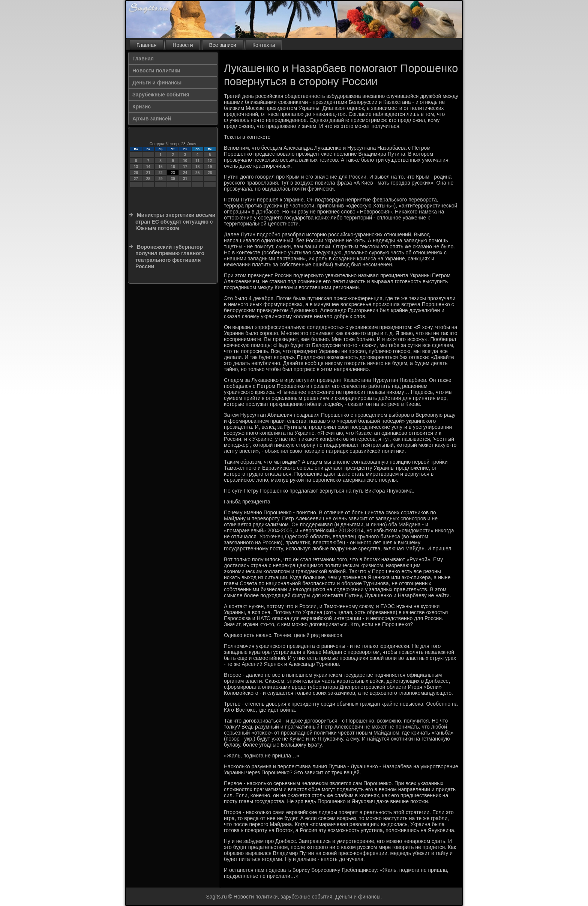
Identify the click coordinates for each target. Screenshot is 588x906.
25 (197, 173)
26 (210, 173)
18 (197, 167)
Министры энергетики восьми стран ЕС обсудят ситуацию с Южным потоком (175, 222)
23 (173, 173)
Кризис (142, 107)
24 (185, 173)
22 (161, 173)
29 (161, 179)
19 (210, 167)
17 (185, 167)
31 (185, 179)
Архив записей (152, 119)
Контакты (264, 45)
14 (148, 167)
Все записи (223, 45)
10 (185, 161)
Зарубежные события (161, 95)
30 (173, 179)
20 (136, 173)
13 (136, 167)
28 (148, 179)
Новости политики (156, 71)
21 (148, 173)
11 (197, 161)
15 (161, 167)
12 (210, 161)
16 (173, 167)
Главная (146, 45)
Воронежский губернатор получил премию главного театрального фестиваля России (170, 257)
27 (136, 179)
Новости (183, 45)
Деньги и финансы (157, 83)
